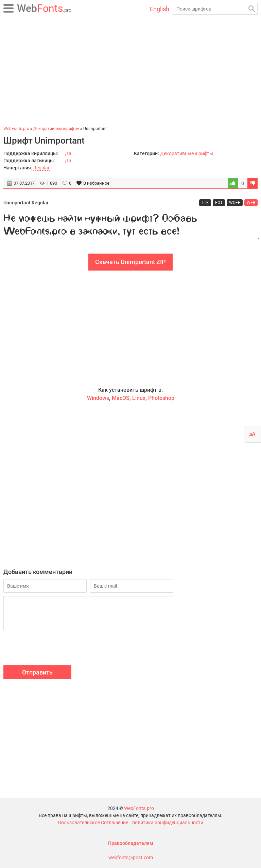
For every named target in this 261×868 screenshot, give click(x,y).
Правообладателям (131, 843)
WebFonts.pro (139, 808)
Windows (98, 398)
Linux (139, 398)
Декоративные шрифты (187, 153)
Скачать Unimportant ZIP (130, 262)
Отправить (37, 672)
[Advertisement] (130, 71)
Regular (41, 168)
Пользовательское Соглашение (93, 823)
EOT (219, 203)
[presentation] (55, 649)
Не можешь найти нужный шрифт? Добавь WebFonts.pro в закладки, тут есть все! (130, 225)
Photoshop (161, 398)
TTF (205, 203)
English (160, 9)
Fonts (44, 8)
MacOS (121, 398)
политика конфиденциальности (168, 823)
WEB (251, 203)
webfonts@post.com (131, 857)
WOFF (235, 203)
